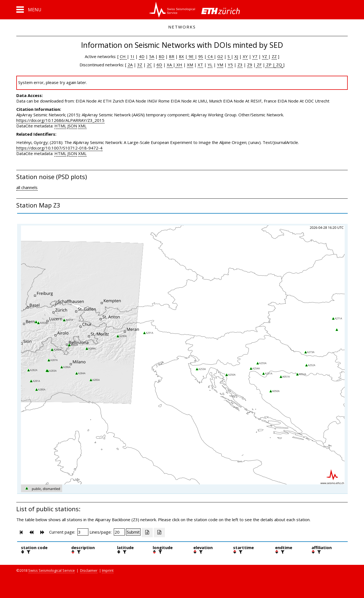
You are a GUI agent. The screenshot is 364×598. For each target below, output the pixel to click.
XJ (236, 56)
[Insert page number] (83, 532)
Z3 (240, 65)
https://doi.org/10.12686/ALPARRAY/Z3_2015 (60, 120)
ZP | (270, 65)
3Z (140, 65)
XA (170, 65)
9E (191, 56)
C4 (210, 56)
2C (149, 65)
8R (172, 56)
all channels (27, 187)
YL (210, 65)
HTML (60, 126)
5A (152, 56)
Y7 (255, 56)
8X (181, 56)
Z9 (250, 65)
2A (130, 65)
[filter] (28, 552)
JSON (72, 126)
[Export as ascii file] (159, 533)
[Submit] (133, 532)
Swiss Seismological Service (52, 570)
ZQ (279, 65)
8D (162, 56)
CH (123, 56)
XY (245, 56)
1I (132, 56)
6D (159, 65)
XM (190, 65)
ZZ (274, 56)
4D (142, 56)
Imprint (108, 570)
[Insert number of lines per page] (119, 532)
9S (201, 56)
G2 (220, 56)
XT (200, 65)
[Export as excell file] (147, 533)
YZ (265, 56)
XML (82, 126)
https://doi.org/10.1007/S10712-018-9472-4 (59, 148)
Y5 (230, 65)
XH (179, 65)
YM (220, 65)
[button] (29, 10)
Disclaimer (89, 570)
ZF (259, 65)
